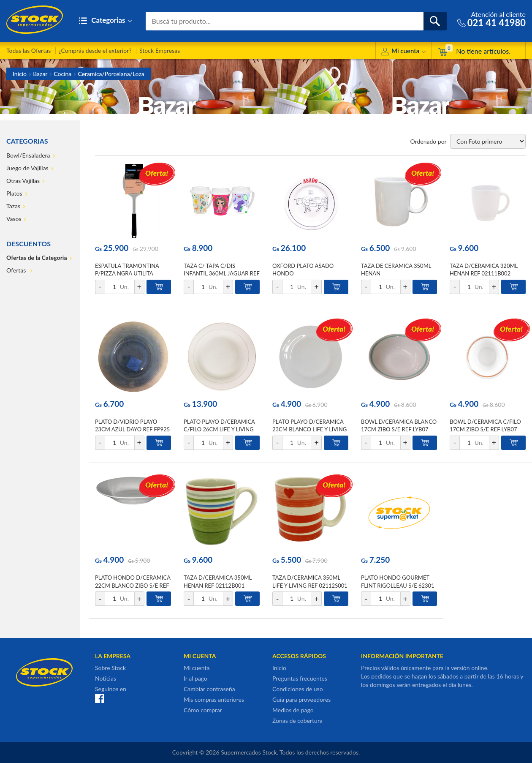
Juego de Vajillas (27, 168)
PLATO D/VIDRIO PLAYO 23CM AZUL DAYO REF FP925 (132, 425)
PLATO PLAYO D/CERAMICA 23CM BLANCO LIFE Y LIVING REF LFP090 (309, 429)
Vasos (14, 219)
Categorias (105, 21)
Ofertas (17, 270)
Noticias (106, 678)
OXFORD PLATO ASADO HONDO (303, 270)
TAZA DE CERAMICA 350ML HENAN (396, 270)
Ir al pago (195, 678)
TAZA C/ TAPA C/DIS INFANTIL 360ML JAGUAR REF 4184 (222, 273)
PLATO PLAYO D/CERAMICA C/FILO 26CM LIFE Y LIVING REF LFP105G (219, 429)
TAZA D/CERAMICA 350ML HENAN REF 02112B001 (218, 581)
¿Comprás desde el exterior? (95, 50)
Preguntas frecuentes (300, 678)
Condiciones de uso (298, 689)
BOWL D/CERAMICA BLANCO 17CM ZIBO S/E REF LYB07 (399, 425)
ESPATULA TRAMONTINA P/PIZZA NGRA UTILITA (127, 270)
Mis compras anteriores (214, 699)
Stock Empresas (160, 50)
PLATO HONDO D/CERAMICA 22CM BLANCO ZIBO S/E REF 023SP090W (133, 585)
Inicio (20, 74)
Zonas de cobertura (297, 721)
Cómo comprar (203, 710)
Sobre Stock (110, 668)
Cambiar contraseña (209, 689)
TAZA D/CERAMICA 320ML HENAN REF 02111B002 (484, 270)
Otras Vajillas (23, 181)
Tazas (13, 206)
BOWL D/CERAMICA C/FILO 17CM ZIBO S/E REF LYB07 (485, 425)
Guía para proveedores (301, 699)
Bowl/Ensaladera (28, 155)
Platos (14, 193)
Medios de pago (293, 710)
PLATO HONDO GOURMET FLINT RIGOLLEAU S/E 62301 (398, 581)
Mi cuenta (403, 52)
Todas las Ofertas (28, 50)
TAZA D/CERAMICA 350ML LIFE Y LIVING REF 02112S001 (310, 581)
